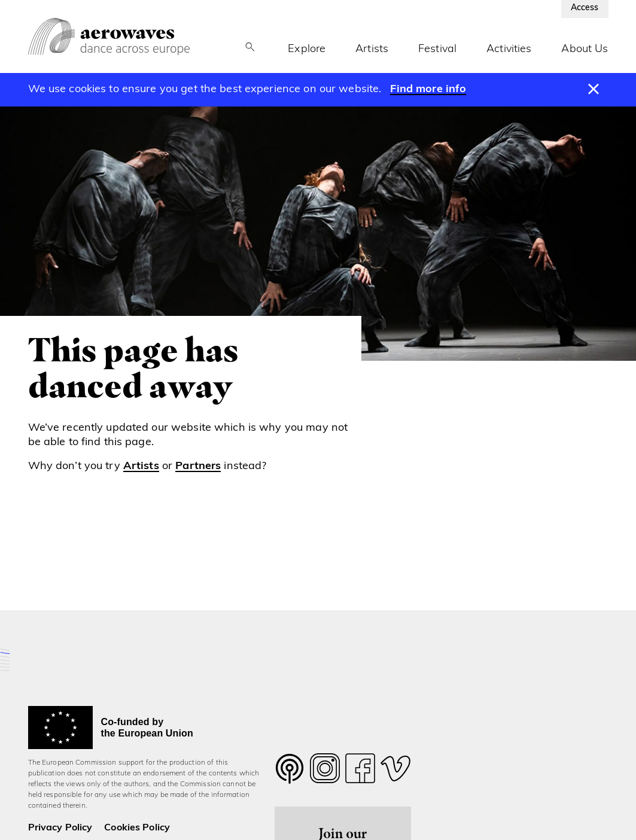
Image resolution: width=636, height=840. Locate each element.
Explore (307, 49)
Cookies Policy (137, 828)
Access (585, 8)
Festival (437, 49)
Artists (372, 49)
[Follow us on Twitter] (290, 776)
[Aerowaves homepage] (109, 36)
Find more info (428, 89)
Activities (509, 49)
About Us (585, 49)
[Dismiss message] (593, 90)
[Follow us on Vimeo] (395, 771)
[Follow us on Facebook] (360, 771)
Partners (198, 466)
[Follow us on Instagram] (325, 771)
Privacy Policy (60, 828)
